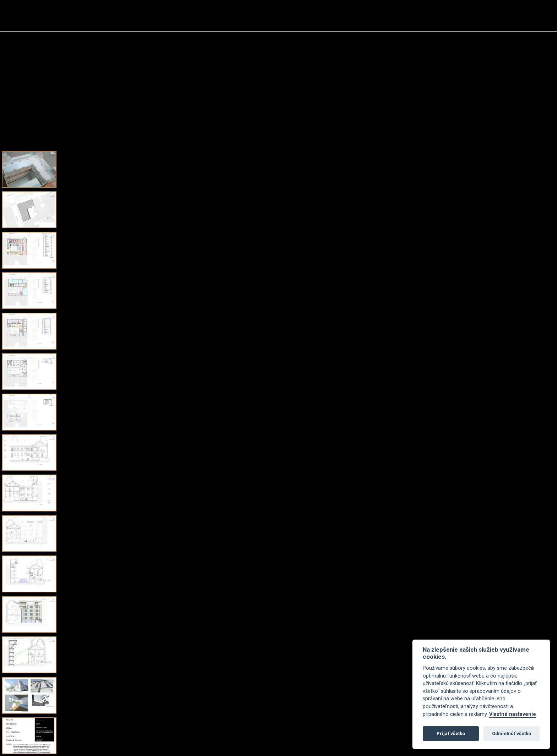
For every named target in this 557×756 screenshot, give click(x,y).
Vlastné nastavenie (513, 714)
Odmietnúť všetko (512, 733)
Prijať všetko (451, 733)
